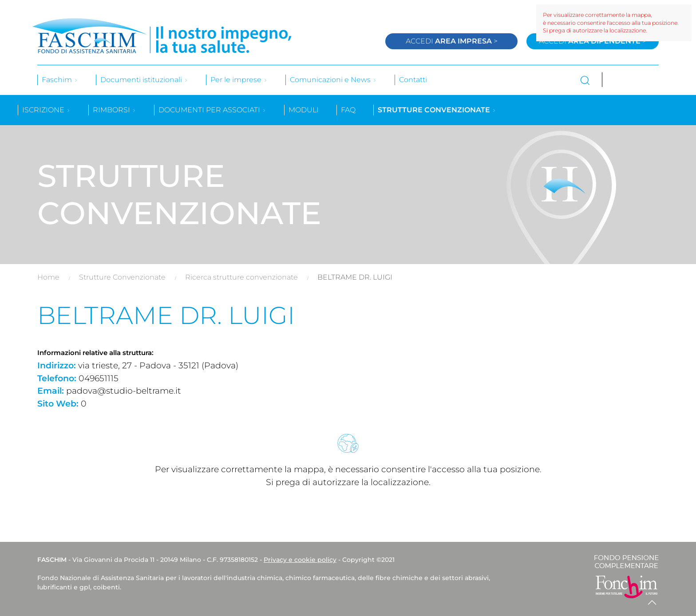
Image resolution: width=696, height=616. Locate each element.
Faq (348, 110)
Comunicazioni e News (333, 80)
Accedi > (452, 41)
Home (48, 277)
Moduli (304, 110)
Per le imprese (239, 80)
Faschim (60, 80)
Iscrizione (46, 110)
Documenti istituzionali (144, 80)
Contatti (413, 80)
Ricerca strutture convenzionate (241, 277)
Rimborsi (115, 110)
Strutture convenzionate (437, 110)
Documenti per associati (212, 110)
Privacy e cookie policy (300, 560)
